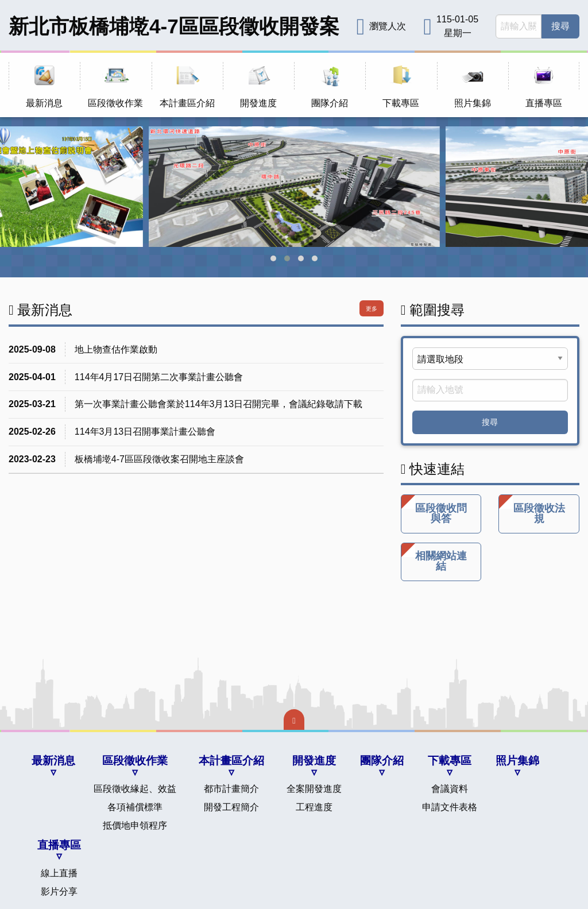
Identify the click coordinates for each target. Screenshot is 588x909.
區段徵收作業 (135, 761)
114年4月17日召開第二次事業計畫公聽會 (159, 377)
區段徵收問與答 (434, 510)
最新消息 (53, 761)
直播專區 (59, 845)
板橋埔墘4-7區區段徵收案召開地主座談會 (159, 459)
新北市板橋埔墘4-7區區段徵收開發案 (174, 26)
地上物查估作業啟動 (116, 349)
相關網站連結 (434, 558)
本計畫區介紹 (231, 761)
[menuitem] (44, 85)
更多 (372, 309)
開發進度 (314, 761)
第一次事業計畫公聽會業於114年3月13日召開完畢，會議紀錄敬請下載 (218, 404)
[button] (273, 258)
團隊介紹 (382, 761)
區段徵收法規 (532, 510)
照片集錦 (517, 761)
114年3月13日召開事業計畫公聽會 (145, 432)
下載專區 (450, 761)
